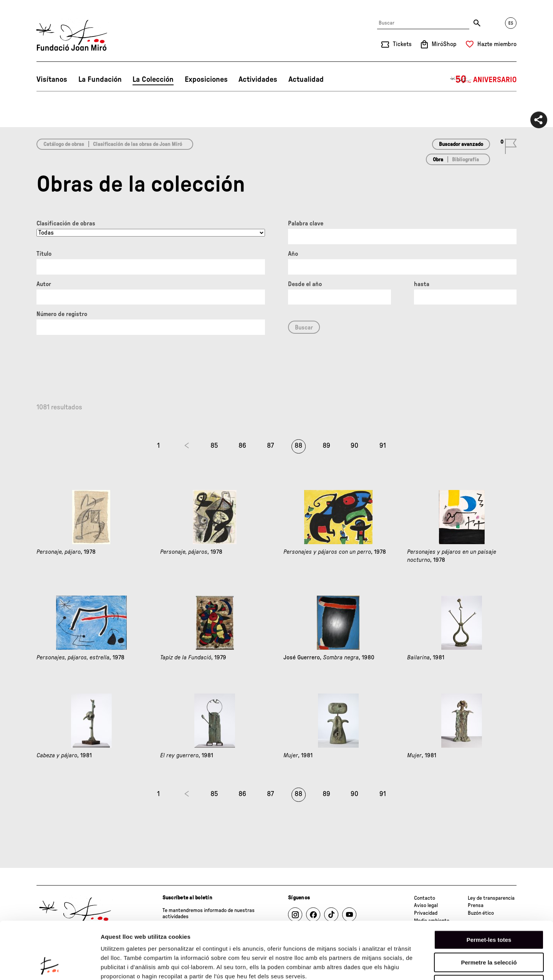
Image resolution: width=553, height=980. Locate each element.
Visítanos (52, 79)
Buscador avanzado (461, 144)
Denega (489, 931)
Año (293, 254)
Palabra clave (306, 223)
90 (354, 446)
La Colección (153, 79)
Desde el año (305, 284)
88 (298, 446)
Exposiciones (206, 79)
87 (270, 446)
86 (242, 446)
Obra (438, 160)
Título (44, 254)
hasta (422, 284)
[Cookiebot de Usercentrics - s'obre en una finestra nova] (50, 965)
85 (214, 446)
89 (326, 446)
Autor (44, 284)
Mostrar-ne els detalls (442, 965)
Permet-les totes (489, 886)
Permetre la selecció (489, 909)
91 (383, 446)
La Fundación (100, 79)
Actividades (258, 79)
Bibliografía (465, 160)
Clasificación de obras (66, 223)
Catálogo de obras (64, 144)
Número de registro (62, 314)
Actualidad (306, 79)
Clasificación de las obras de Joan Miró (137, 144)
